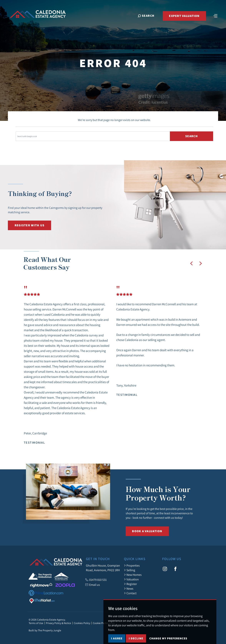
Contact (130, 593)
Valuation (131, 579)
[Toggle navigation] (215, 15)
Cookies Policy (82, 623)
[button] (191, 263)
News (129, 588)
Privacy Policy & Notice (59, 623)
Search (192, 136)
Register (130, 584)
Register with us (29, 225)
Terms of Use (36, 623)
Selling (130, 570)
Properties (132, 565)
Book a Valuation (147, 531)
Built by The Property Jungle (45, 630)
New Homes (133, 575)
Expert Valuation (184, 16)
